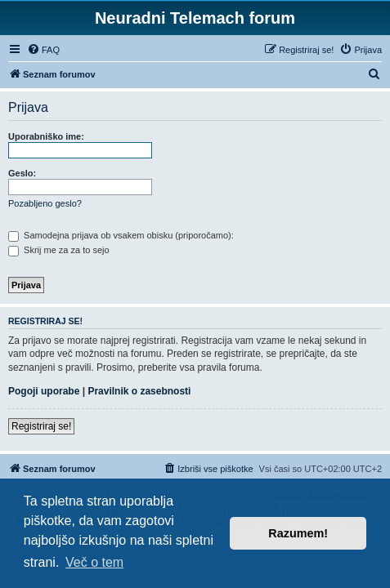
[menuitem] (43, 50)
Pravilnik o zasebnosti (139, 391)
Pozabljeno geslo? (45, 203)
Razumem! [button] (298, 533)
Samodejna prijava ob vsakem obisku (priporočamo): (121, 235)
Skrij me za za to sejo (59, 250)
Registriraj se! (41, 426)
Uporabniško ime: (46, 136)
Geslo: (22, 173)
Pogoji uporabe (44, 391)
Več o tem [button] (94, 562)
